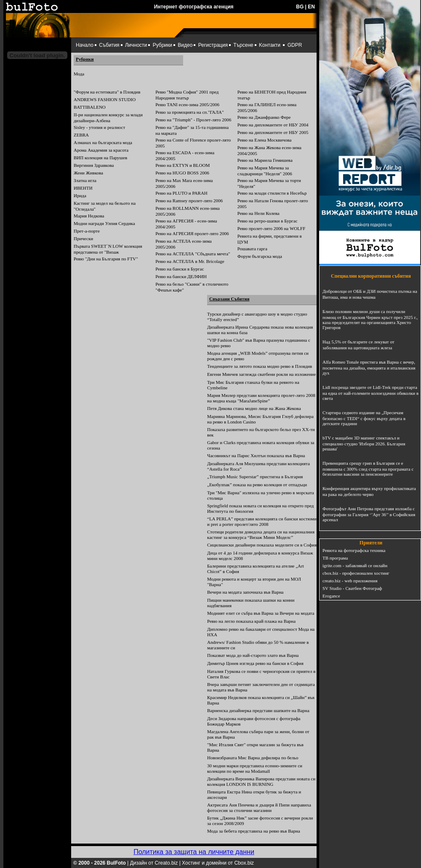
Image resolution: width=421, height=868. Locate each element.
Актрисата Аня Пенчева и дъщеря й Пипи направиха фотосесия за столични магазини (259, 808)
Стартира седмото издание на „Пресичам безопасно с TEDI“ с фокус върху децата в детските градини (364, 418)
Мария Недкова (89, 216)
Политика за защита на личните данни (194, 852)
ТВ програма (335, 558)
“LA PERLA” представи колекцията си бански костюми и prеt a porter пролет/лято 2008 (262, 521)
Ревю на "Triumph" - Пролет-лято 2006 (193, 120)
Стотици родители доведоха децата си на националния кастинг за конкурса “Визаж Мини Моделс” (261, 534)
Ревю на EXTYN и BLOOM (183, 165)
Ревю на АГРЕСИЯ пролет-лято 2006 (192, 233)
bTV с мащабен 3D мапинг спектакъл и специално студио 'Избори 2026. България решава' (364, 443)
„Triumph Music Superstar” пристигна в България (255, 477)
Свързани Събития (229, 299)
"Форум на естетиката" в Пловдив (107, 92)
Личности (136, 45)
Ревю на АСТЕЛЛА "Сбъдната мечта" (193, 254)
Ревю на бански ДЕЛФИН (181, 276)
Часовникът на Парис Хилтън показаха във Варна (256, 455)
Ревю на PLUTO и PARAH (181, 193)
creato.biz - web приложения (350, 581)
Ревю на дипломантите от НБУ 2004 (273, 125)
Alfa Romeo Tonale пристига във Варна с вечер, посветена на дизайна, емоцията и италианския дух (369, 367)
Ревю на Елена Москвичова (265, 140)
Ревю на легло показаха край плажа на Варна (251, 621)
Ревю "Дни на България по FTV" (106, 259)
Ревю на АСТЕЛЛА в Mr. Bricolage (190, 261)
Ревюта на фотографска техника (354, 550)
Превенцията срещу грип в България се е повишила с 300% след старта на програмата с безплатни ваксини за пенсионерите (368, 469)
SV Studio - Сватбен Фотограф (352, 588)
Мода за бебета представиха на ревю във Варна (254, 831)
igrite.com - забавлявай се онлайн (355, 565)
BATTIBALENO (90, 107)
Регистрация (213, 45)
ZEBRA (81, 135)
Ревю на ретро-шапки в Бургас (268, 221)
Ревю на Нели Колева (258, 213)
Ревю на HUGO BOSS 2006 (182, 173)
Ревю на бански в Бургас (180, 269)
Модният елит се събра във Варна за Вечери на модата (261, 613)
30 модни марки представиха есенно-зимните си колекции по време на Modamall (255, 768)
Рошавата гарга (252, 249)
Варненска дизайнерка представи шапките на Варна (258, 710)
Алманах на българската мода (103, 142)
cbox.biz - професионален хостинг (356, 573)
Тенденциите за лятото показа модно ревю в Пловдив (260, 366)
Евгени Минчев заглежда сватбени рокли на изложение (261, 374)
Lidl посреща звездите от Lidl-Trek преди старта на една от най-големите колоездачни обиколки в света (370, 393)
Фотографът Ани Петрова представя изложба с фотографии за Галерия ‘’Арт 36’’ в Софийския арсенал (369, 514)
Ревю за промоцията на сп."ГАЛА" (189, 112)
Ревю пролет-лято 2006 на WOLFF (272, 228)
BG (300, 7)
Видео (185, 45)
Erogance (331, 596)
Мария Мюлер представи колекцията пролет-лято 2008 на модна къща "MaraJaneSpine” (261, 398)
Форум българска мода (260, 256)
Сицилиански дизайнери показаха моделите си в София (262, 545)
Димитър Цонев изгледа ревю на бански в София (255, 663)
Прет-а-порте (87, 231)
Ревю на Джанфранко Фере (264, 117)
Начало (85, 45)
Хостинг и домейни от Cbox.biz (218, 863)
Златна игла (85, 180)
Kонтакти (270, 45)
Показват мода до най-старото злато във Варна (253, 655)
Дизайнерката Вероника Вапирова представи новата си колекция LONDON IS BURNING (261, 781)
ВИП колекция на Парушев (100, 158)
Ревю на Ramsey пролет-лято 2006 (189, 201)
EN (311, 7)
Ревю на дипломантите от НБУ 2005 (273, 132)
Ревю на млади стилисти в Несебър (272, 193)
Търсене (243, 45)
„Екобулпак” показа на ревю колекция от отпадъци (257, 485)
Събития (109, 45)
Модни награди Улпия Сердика (104, 223)
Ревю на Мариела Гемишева (265, 160)
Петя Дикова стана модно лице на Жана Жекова (254, 408)
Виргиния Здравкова (94, 165)
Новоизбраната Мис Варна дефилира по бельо (253, 758)
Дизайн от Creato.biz (154, 863)
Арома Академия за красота (101, 150)
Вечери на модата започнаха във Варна (245, 592)
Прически (83, 238)
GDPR (295, 45)
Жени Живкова (88, 173)
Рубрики (163, 45)
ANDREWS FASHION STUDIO (105, 99)
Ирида (80, 196)
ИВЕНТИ (83, 188)
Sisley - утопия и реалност (99, 127)
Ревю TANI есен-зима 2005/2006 (187, 104)
